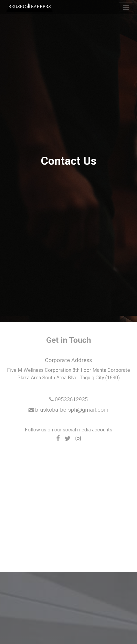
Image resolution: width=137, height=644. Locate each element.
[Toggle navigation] (126, 7)
